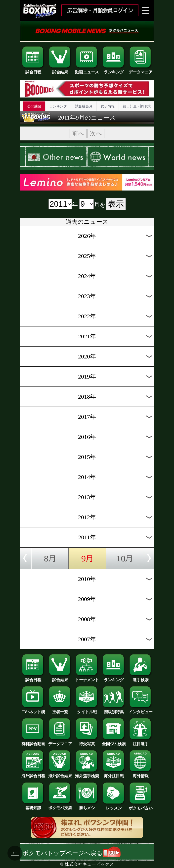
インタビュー (141, 710)
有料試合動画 (33, 742)
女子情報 (108, 106)
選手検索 (141, 678)
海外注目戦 (114, 774)
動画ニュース (87, 70)
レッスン (114, 806)
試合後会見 (84, 106)
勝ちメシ (87, 806)
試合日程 (33, 70)
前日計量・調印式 (137, 106)
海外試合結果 (60, 774)
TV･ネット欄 (33, 710)
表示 (116, 204)
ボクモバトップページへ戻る (71, 853)
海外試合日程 (33, 774)
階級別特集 (114, 710)
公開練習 (34, 106)
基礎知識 (33, 806)
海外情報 (141, 774)
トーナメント (87, 678)
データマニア (141, 70)
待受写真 (87, 742)
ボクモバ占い (141, 806)
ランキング (114, 70)
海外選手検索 (87, 774)
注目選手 (141, 742)
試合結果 (60, 70)
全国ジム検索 (114, 742)
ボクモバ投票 (60, 806)
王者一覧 (60, 710)
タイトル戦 (87, 710)
